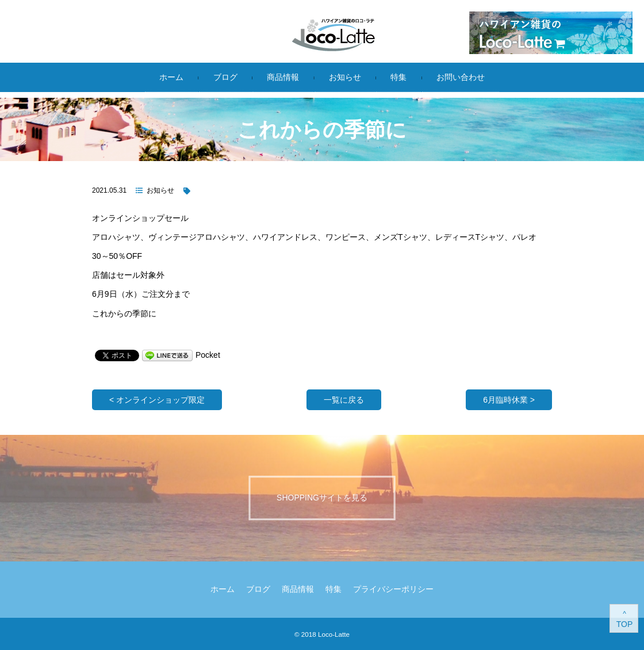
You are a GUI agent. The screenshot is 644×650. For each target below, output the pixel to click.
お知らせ (345, 77)
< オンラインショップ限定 (157, 400)
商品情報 (283, 77)
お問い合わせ (461, 77)
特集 (398, 77)
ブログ (225, 77)
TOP (625, 624)
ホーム (171, 77)
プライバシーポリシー (393, 589)
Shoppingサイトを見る (322, 498)
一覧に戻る (344, 400)
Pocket (208, 355)
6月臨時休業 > (509, 400)
